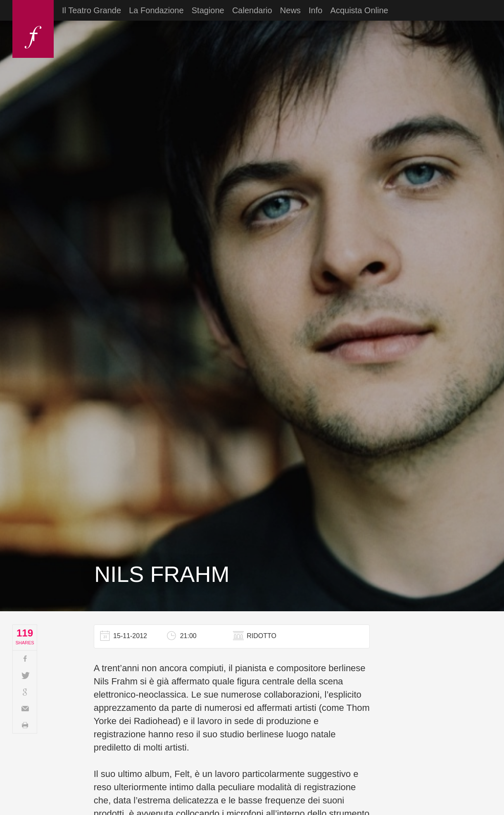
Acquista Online (359, 10)
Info (315, 10)
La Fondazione (156, 10)
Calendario (252, 10)
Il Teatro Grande (92, 10)
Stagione (208, 10)
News (290, 10)
